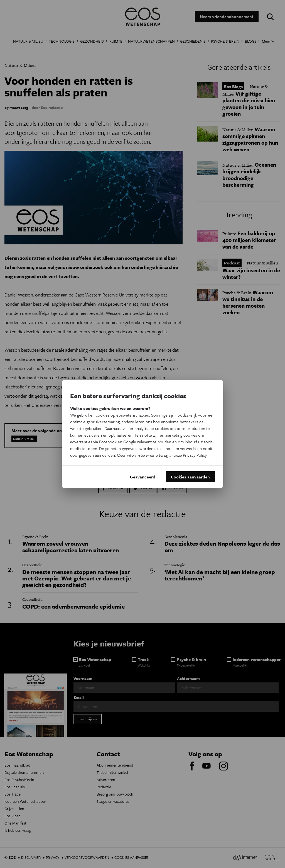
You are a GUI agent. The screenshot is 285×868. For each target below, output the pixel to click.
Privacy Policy (195, 455)
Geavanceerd (143, 477)
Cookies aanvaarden (190, 477)
